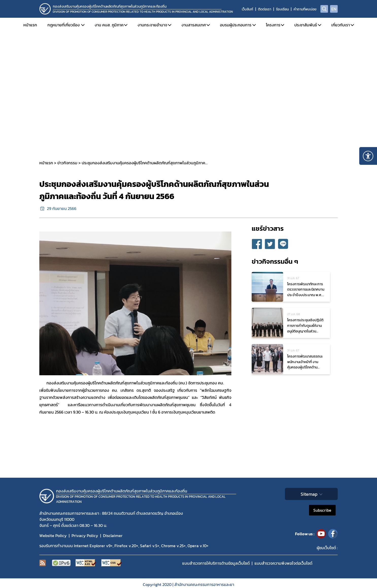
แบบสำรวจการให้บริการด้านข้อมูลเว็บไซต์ (216, 563)
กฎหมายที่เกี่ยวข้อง (64, 25)
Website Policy (53, 536)
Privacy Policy (85, 536)
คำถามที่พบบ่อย (305, 9)
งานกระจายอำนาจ (152, 25)
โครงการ (273, 25)
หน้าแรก (30, 25)
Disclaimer (113, 536)
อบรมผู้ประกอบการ (236, 25)
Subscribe (322, 510)
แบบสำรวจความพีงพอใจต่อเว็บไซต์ (283, 563)
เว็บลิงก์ (247, 9)
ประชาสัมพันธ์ (306, 25)
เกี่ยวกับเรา (341, 25)
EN (334, 9)
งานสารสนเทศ (194, 25)
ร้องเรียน (282, 9)
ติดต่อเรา (265, 9)
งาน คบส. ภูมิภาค (109, 25)
